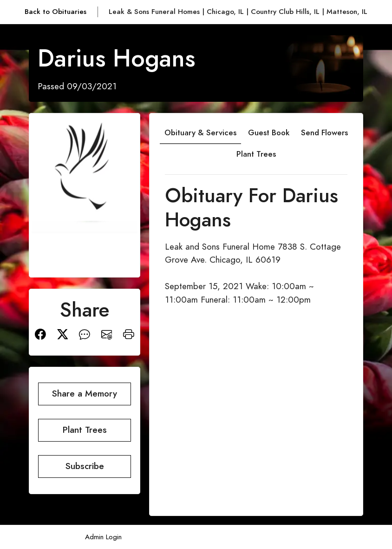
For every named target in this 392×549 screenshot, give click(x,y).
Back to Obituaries (56, 11)
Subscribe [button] (85, 466)
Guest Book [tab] (269, 132)
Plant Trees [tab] (256, 154)
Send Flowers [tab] (324, 132)
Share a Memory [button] (85, 394)
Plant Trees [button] (85, 430)
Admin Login (103, 537)
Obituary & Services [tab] (200, 132)
